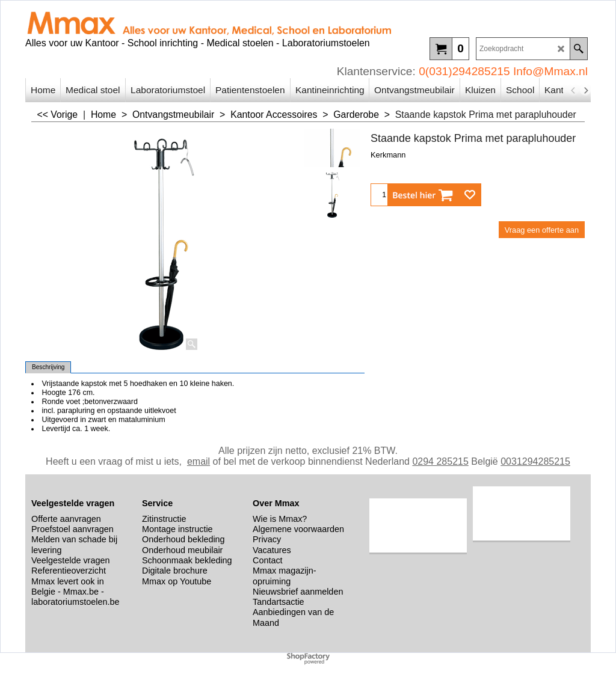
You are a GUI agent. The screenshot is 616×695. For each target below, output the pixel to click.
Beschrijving (48, 367)
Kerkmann (388, 155)
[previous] (573, 90)
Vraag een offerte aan (542, 230)
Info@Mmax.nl (550, 71)
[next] (585, 90)
